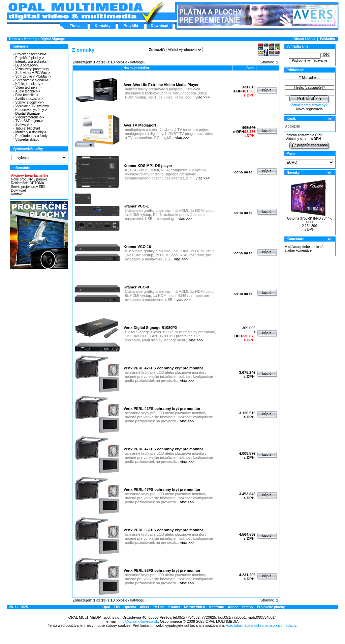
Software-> (22, 125)
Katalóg (30, 39)
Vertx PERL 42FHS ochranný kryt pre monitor (163, 368)
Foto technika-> (26, 95)
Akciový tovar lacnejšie (30, 176)
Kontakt (17, 194)
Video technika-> (27, 88)
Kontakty (103, 26)
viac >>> (203, 97)
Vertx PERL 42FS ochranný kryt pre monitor (162, 409)
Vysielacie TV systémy (31, 106)
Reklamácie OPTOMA (28, 183)
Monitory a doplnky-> (30, 132)
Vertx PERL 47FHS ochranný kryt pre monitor (163, 449)
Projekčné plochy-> (28, 58)
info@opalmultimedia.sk (138, 621)
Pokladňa (327, 39)
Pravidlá (131, 26)
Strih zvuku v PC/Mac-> (32, 76)
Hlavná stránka (75, 11)
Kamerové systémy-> (30, 110)
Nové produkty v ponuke (29, 179)
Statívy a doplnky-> (28, 102)
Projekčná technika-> (30, 54)
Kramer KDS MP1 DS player (148, 166)
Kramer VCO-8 (136, 287)
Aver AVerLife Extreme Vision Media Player (161, 85)
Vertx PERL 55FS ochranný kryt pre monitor (162, 570)
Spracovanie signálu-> (31, 80)
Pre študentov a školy (30, 136)
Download (160, 26)
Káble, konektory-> (28, 84)
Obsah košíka (304, 39)
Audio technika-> (27, 91)
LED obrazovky (26, 65)
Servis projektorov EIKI (28, 187)
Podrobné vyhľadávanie (309, 61)
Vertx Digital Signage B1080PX (151, 328)
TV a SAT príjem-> (28, 121)
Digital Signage (53, 39)
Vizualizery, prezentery (31, 69)
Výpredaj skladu (26, 139)
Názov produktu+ (137, 68)
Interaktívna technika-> (31, 62)
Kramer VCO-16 (137, 247)
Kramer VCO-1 (136, 206)
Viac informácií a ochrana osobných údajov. (262, 625)
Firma (75, 26)
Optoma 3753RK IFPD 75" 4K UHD (309, 220)
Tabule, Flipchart (26, 128)
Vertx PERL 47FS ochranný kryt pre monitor (162, 489)
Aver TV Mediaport (140, 125)
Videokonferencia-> (29, 117)
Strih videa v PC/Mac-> (32, 73)
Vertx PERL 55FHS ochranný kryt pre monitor (163, 530)
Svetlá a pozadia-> (28, 99)
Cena (250, 68)
